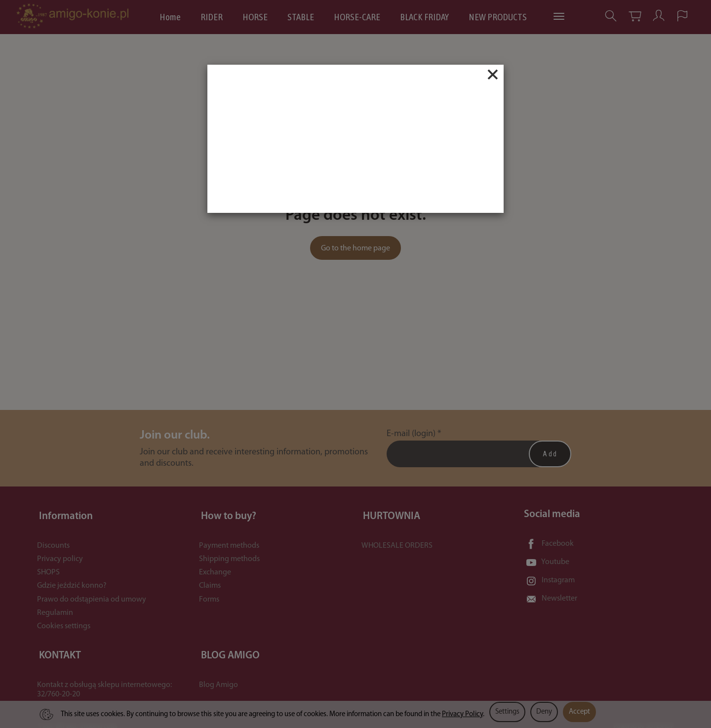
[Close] (493, 75)
